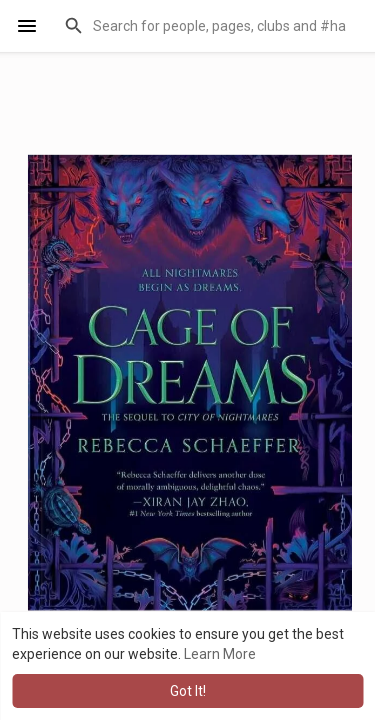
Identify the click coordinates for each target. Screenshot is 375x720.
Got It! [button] (188, 691)
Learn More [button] (220, 654)
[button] (207, 26)
